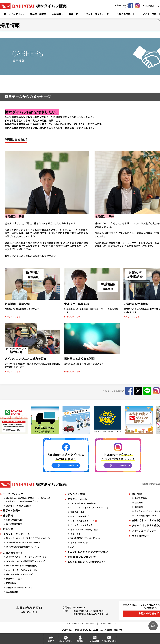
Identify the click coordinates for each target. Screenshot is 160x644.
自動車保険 (11, 583)
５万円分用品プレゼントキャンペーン (23, 542)
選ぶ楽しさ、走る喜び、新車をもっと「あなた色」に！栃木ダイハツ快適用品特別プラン (28, 500)
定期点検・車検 (77, 512)
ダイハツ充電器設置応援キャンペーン (23, 547)
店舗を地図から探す (15, 520)
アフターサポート (77, 499)
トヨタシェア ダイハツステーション (88, 552)
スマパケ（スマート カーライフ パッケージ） (27, 557)
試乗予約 (51, 641)
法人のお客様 (12, 592)
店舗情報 (56, 14)
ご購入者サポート (126, 14)
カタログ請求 (148, 6)
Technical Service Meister (83, 503)
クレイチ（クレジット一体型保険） (22, 566)
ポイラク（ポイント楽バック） (20, 574)
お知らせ (73, 14)
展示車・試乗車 (38, 14)
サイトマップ (91, 623)
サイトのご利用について (109, 623)
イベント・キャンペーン (96, 14)
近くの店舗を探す (14, 524)
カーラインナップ (13, 14)
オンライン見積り (66, 641)
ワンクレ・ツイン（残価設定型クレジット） (26, 561)
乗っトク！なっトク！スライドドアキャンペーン (28, 538)
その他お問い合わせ (109, 641)
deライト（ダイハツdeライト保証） (23, 570)
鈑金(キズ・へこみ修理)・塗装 (84, 529)
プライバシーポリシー (74, 623)
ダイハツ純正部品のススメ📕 (84, 521)
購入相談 (80, 641)
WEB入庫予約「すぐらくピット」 (86, 538)
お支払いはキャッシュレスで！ (20, 587)
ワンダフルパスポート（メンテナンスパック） (92, 508)
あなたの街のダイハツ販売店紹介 (86, 562)
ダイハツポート (77, 534)
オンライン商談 (76, 494)
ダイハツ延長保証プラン (81, 516)
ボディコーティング (79, 543)
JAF (72, 547)
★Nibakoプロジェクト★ (82, 557)
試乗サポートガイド (15, 579)
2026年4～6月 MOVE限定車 (18, 506)
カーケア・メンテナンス (81, 525)
